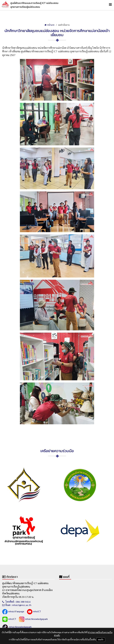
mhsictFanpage (13, 612)
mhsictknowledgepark (33, 619)
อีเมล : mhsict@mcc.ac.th (17, 605)
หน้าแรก (50, 25)
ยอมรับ (101, 639)
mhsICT (34, 612)
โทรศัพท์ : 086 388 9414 (16, 602)
